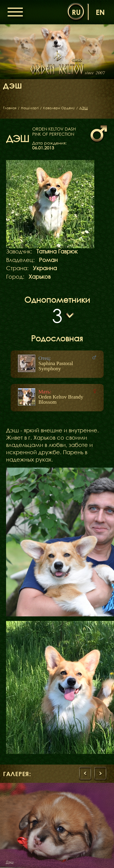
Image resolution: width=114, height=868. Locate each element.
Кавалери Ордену (59, 108)
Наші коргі (30, 108)
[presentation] (85, 774)
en (100, 12)
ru (76, 12)
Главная (10, 108)
